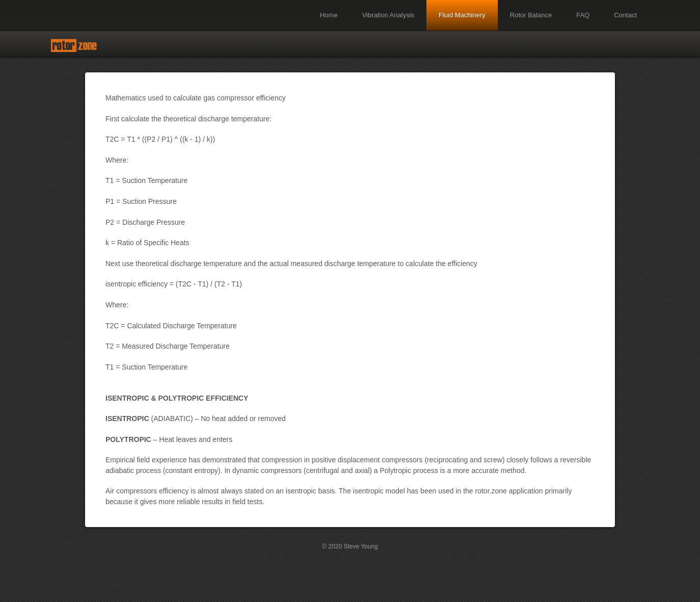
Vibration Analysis (388, 15)
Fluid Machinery (462, 15)
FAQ (583, 15)
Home (329, 15)
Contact (625, 15)
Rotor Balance (531, 15)
